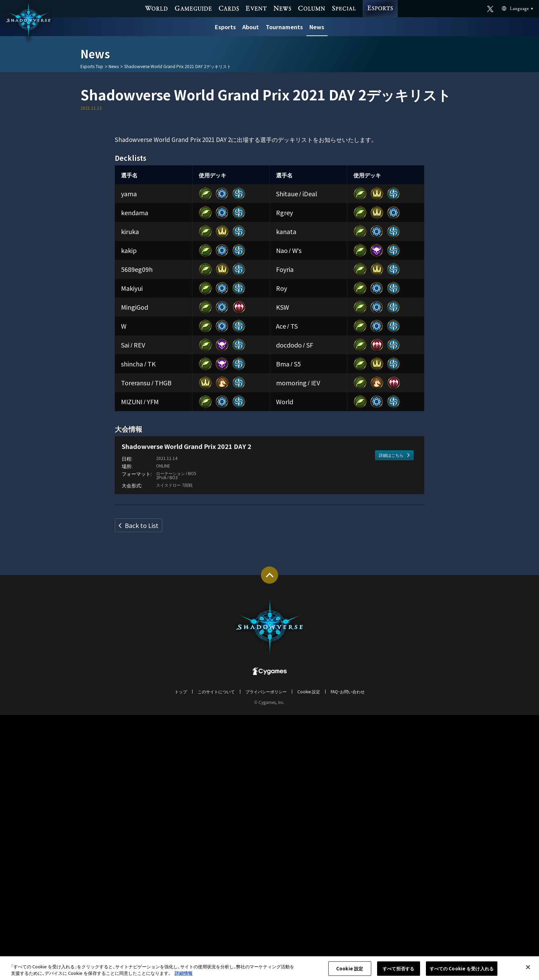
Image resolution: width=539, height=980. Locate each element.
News (317, 27)
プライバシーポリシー (266, 956)
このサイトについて (216, 956)
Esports (225, 27)
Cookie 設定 (309, 956)
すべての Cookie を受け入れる (462, 971)
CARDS (229, 8)
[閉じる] (528, 970)
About (251, 27)
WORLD (157, 8)
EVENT (256, 8)
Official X (490, 8)
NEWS (282, 8)
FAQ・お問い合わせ (348, 956)
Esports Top (92, 66)
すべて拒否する (398, 971)
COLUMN (311, 8)
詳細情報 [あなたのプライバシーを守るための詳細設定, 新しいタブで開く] (184, 976)
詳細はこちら (391, 747)
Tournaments (284, 27)
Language (509, 8)
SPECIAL (344, 8)
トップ (181, 956)
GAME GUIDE (193, 8)
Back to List (142, 790)
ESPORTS (380, 2)
